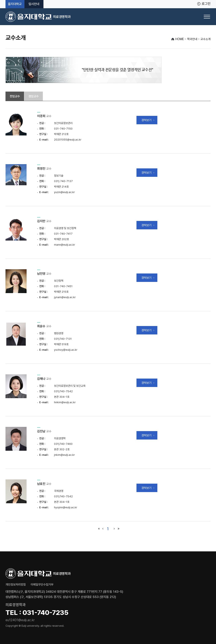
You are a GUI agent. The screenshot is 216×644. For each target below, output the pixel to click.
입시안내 (34, 4)
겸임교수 (34, 96)
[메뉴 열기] (207, 17)
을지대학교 (15, 4)
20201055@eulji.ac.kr (68, 140)
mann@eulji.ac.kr (65, 245)
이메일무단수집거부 (42, 584)
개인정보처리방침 (16, 584)
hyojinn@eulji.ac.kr (66, 507)
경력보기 (146, 120)
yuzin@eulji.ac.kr (64, 192)
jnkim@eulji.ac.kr (64, 455)
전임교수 (15, 96)
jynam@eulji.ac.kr (65, 297)
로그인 (206, 4)
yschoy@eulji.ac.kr (66, 350)
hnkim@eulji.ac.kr (65, 402)
